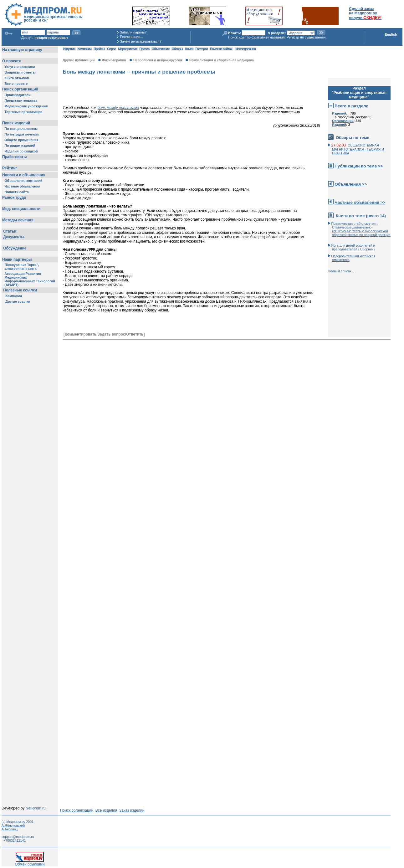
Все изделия (106, 810)
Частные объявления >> (360, 202)
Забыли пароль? (133, 32)
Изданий (339, 125)
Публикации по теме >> (359, 166)
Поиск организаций (77, 810)
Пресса (144, 49)
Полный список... (341, 271)
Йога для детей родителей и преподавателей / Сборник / (353, 247)
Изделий (339, 113)
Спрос (111, 49)
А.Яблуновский (13, 825)
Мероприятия (128, 49)
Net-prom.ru (36, 808)
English (391, 34)
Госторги (202, 49)
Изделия (69, 49)
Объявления (160, 49)
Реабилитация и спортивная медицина (222, 60)
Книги (189, 49)
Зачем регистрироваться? (141, 41)
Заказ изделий (132, 810)
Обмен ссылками (30, 863)
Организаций (343, 121)
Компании (84, 49)
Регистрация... (131, 37)
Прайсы (99, 49)
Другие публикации (79, 60)
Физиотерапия (114, 60)
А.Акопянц (10, 829)
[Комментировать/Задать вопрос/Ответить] (104, 334)
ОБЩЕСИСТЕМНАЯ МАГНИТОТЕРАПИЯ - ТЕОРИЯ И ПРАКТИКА (358, 149)
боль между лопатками (118, 108)
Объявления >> (351, 184)
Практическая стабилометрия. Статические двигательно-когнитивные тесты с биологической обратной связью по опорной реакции (361, 229)
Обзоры (177, 49)
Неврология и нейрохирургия (158, 60)
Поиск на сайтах (221, 49)
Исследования (245, 49)
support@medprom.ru (18, 837)
